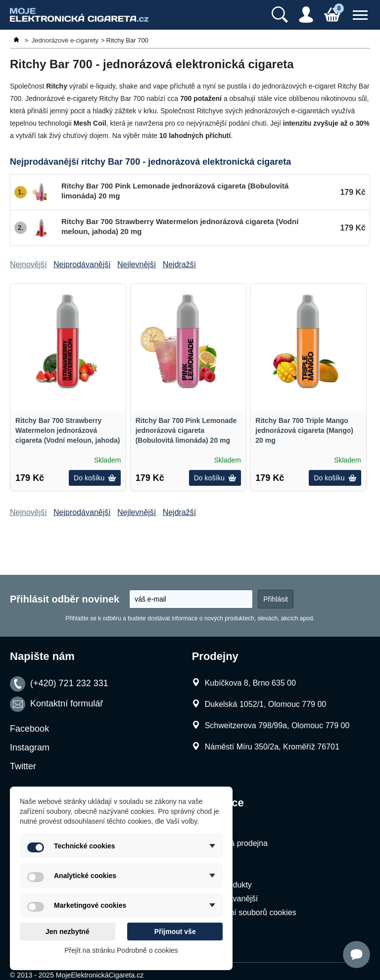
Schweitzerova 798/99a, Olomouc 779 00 (277, 725)
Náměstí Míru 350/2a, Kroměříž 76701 (272, 747)
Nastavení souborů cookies (249, 912)
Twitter (23, 766)
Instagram (30, 747)
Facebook (29, 729)
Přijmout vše (175, 932)
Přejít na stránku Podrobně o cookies (121, 950)
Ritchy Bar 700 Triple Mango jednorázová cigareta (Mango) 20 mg (304, 430)
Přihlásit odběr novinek (65, 599)
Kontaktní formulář (67, 704)
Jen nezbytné (68, 932)
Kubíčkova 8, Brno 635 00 (250, 683)
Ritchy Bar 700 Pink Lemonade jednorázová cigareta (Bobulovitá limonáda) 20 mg (186, 430)
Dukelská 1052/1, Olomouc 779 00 (265, 704)
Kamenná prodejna (234, 843)
